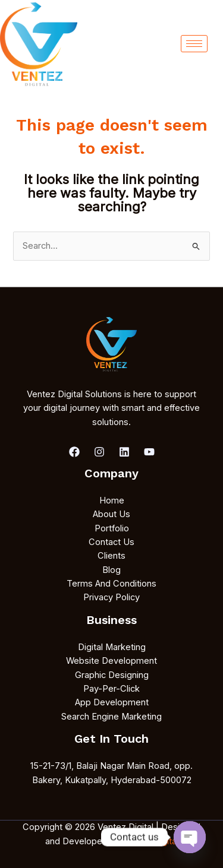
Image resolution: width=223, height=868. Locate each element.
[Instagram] (99, 452)
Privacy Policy (111, 597)
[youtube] (149, 452)
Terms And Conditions (111, 584)
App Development (112, 702)
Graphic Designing (112, 675)
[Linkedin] (124, 452)
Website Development (111, 661)
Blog (111, 570)
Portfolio (112, 528)
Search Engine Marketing (111, 717)
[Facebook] (74, 452)
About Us (111, 514)
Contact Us (111, 542)
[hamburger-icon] (194, 44)
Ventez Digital (149, 841)
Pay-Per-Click (111, 689)
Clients (111, 556)
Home (112, 500)
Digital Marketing (112, 647)
